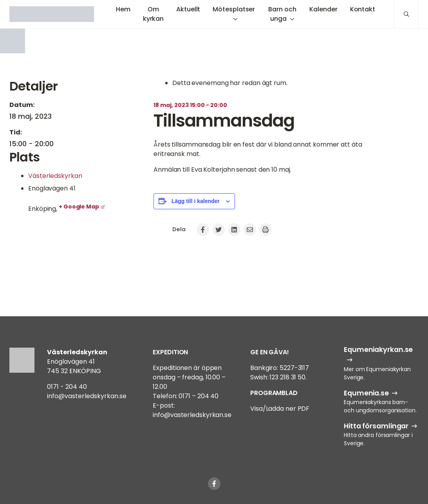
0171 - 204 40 (67, 387)
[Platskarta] (72, 256)
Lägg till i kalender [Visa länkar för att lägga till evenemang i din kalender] (196, 201)
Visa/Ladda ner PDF (280, 409)
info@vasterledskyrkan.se (87, 396)
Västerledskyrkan (55, 176)
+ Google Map (79, 207)
